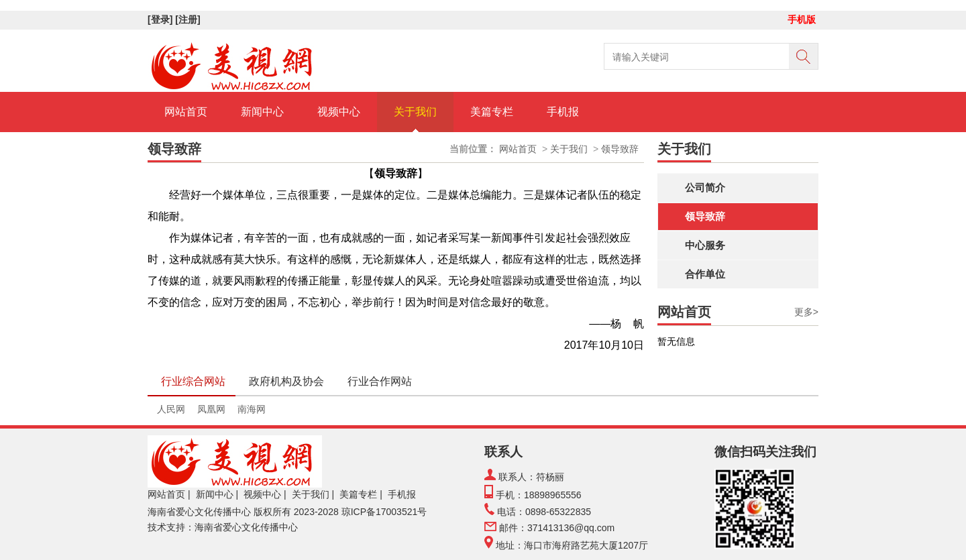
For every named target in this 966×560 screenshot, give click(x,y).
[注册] (189, 19)
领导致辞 (705, 216)
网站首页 (186, 112)
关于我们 (415, 112)
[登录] (161, 19)
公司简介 (705, 187)
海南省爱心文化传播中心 (199, 512)
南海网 (252, 409)
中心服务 (705, 245)
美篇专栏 (492, 112)
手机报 (563, 112)
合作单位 (705, 274)
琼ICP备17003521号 (384, 512)
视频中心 (339, 112)
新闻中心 (262, 112)
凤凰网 (211, 409)
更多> (806, 312)
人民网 (171, 409)
